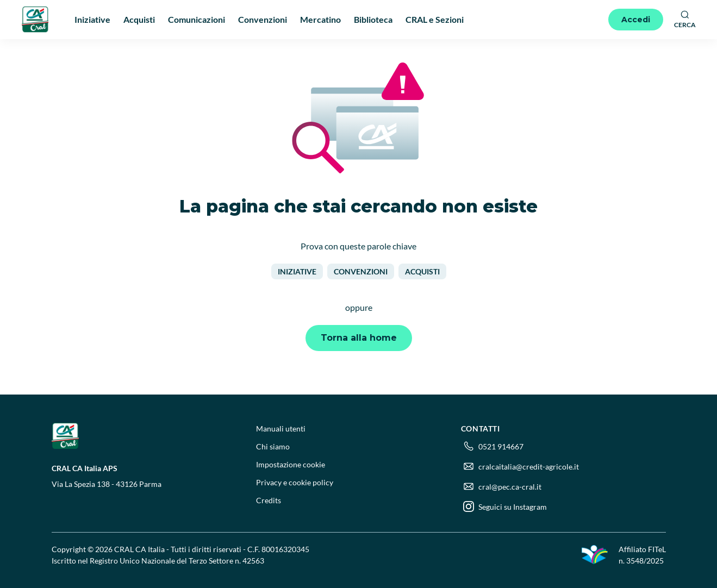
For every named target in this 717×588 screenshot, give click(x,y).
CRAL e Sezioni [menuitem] (435, 19)
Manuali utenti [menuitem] (281, 429)
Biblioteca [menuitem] (373, 19)
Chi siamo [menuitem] (273, 446)
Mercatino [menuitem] (320, 19)
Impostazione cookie (291, 464)
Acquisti (422, 271)
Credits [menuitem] (269, 500)
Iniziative (297, 271)
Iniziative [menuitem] (92, 19)
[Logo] (35, 19)
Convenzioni (361, 271)
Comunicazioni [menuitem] (197, 19)
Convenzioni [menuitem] (263, 19)
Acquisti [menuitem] (139, 19)
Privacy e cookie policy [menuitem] (295, 482)
